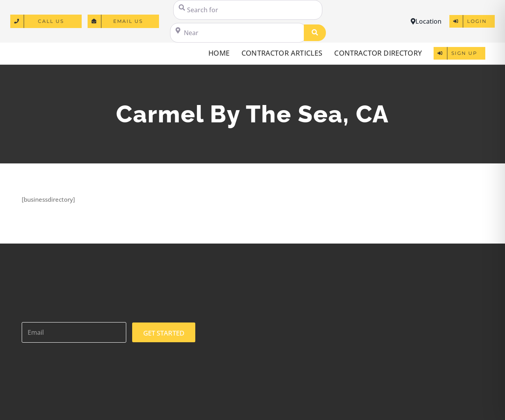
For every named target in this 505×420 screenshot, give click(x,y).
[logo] (44, 49)
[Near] (238, 33)
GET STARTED (164, 333)
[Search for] (248, 10)
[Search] (315, 33)
